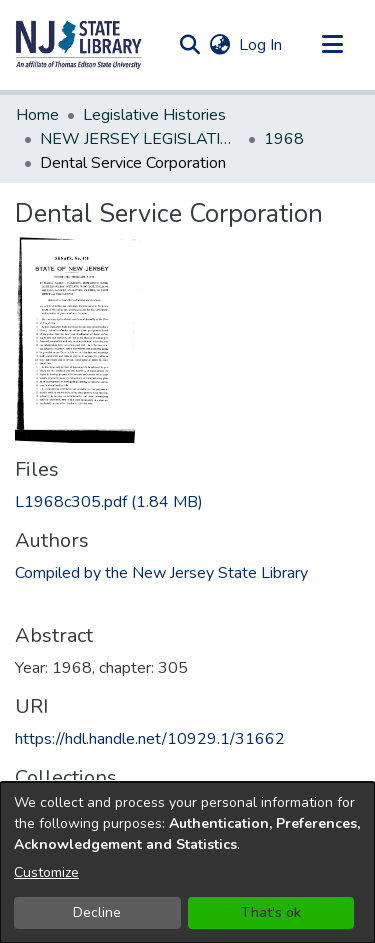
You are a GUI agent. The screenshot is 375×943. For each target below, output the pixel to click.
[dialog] (187, 862)
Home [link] (37, 115)
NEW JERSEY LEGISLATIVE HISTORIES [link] (140, 139)
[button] (79, 45)
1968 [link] (284, 139)
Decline (97, 912)
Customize (46, 872)
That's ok (271, 912)
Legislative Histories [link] (154, 115)
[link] (109, 502)
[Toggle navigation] (332, 45)
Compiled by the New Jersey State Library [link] (161, 573)
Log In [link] (261, 45)
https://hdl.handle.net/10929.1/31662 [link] (150, 739)
